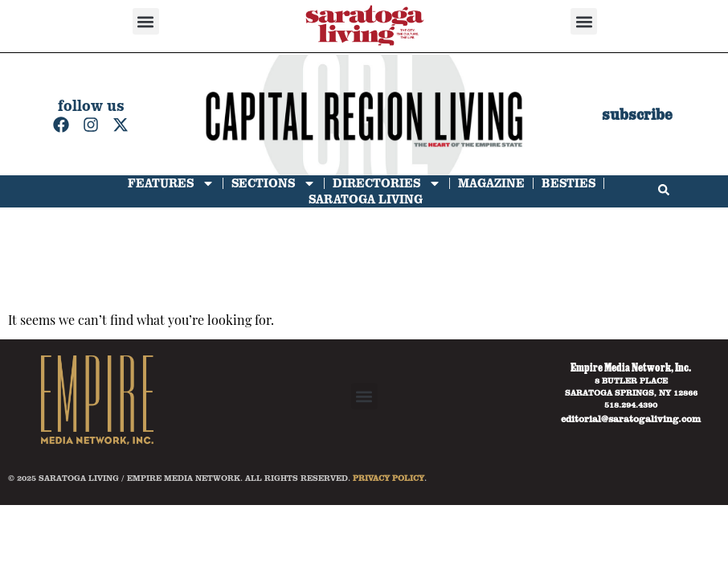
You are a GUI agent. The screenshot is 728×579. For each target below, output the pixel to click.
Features (171, 183)
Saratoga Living (366, 199)
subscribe (637, 115)
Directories (387, 183)
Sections (274, 183)
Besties (568, 183)
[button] (146, 21)
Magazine (491, 183)
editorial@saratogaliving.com (631, 418)
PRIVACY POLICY (389, 478)
